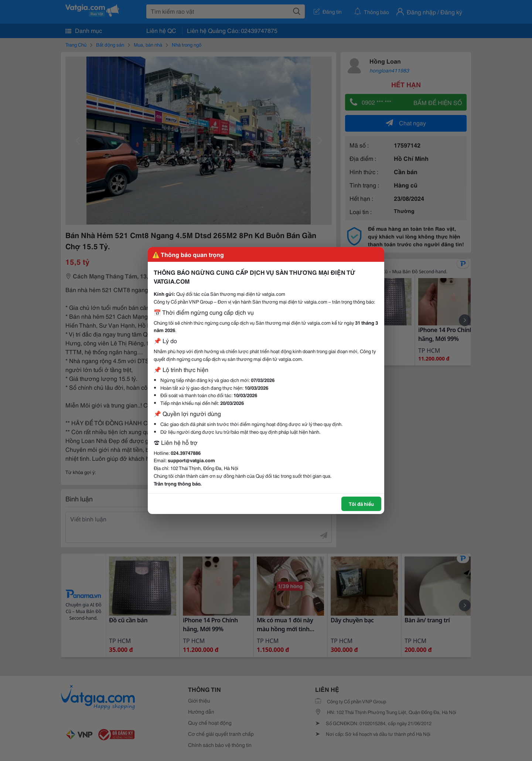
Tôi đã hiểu (361, 504)
